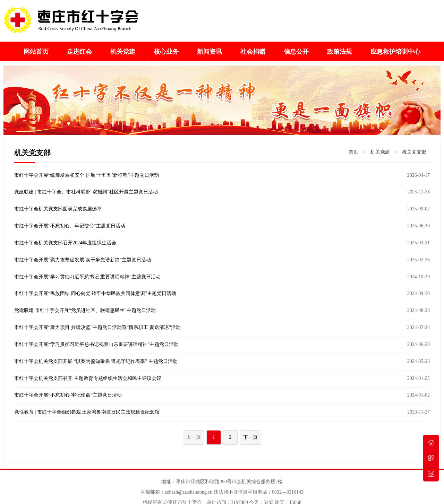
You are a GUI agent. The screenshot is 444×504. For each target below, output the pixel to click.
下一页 (250, 427)
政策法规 (340, 51)
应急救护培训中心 (395, 51)
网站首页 (36, 51)
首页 (353, 151)
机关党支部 (414, 151)
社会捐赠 (253, 51)
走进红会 (79, 51)
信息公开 (296, 51)
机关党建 (123, 51)
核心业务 (166, 51)
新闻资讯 (210, 51)
